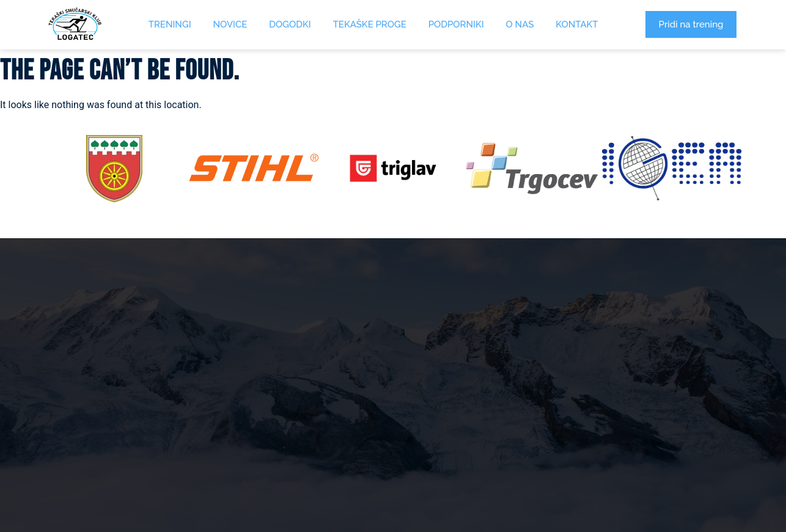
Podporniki (456, 24)
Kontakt (577, 24)
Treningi (170, 24)
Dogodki (290, 24)
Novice (230, 24)
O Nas (520, 24)
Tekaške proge (370, 24)
